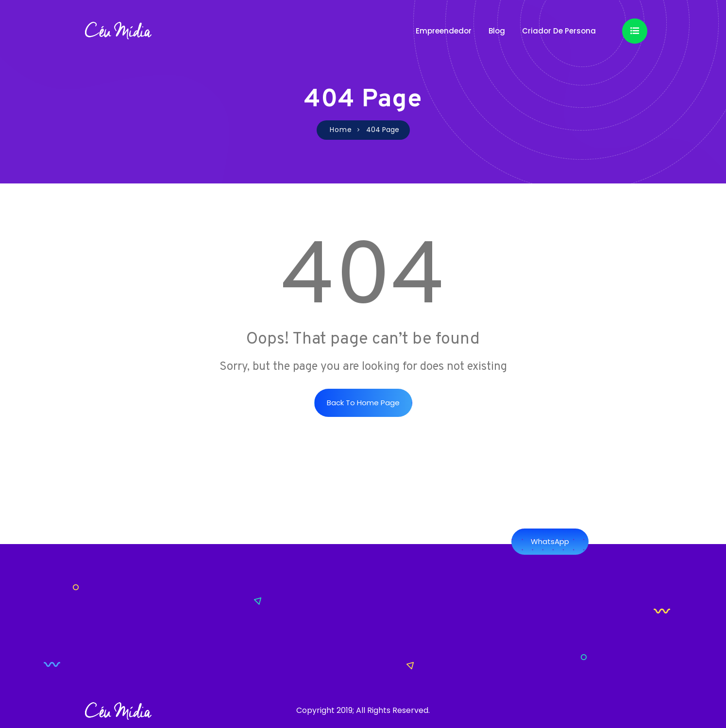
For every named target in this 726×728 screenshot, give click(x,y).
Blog (497, 31)
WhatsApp (550, 541)
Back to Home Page (363, 403)
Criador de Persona (559, 31)
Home (341, 130)
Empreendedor (444, 31)
